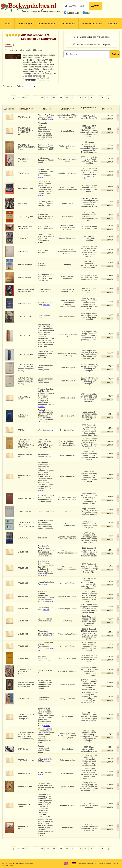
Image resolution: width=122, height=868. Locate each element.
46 (67, 98)
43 (48, 98)
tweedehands (73, 13)
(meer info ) (51, 119)
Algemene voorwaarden (88, 863)
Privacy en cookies (105, 863)
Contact (116, 863)
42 (42, 98)
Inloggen (113, 24)
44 (54, 98)
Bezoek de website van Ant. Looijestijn (91, 45)
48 (80, 98)
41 (35, 98)
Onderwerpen (69, 24)
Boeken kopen (25, 24)
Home (8, 24)
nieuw (88, 13)
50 (92, 98)
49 (86, 98)
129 (101, 98)
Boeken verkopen (47, 24)
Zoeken (96, 6)
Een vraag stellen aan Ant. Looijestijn (91, 37)
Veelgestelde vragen (92, 24)
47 (73, 98)
